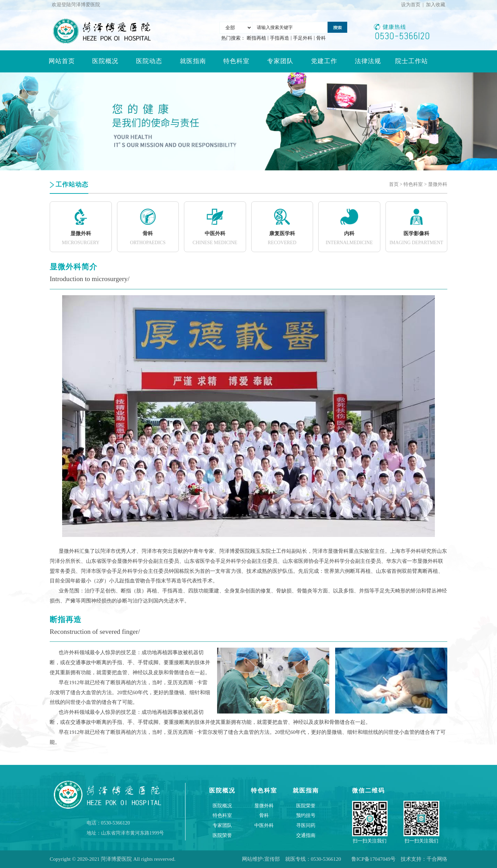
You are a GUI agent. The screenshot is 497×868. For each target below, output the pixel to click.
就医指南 (193, 61)
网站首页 (62, 61)
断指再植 (256, 38)
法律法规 (368, 61)
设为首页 (411, 5)
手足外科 (303, 38)
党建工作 (324, 61)
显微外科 (438, 184)
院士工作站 (412, 61)
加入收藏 (436, 5)
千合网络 (437, 859)
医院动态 (149, 61)
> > (418, 184)
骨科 (321, 38)
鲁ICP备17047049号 (373, 859)
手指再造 (280, 38)
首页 (394, 184)
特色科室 (236, 61)
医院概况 (105, 61)
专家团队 (280, 61)
